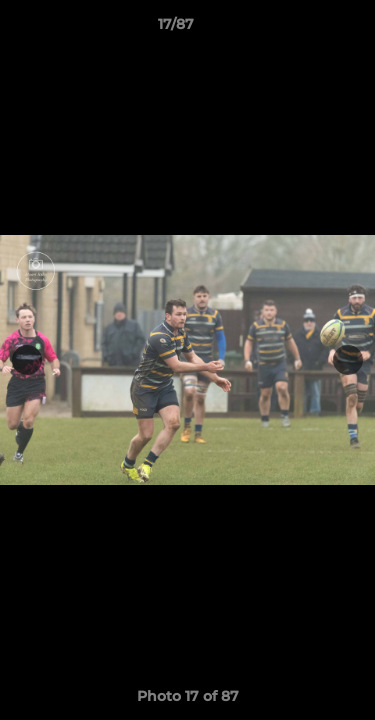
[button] (303, 29)
